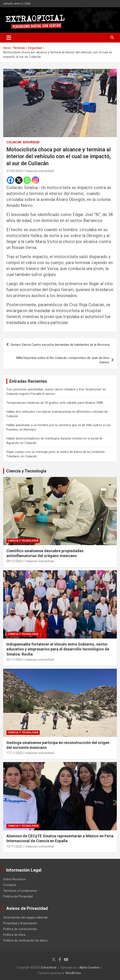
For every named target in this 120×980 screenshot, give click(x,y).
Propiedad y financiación (20, 923)
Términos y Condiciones (20, 891)
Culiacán (14, 142)
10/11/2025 (14, 846)
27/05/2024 (14, 171)
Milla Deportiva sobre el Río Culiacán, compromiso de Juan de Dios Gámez (63, 360)
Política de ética (14, 935)
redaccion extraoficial (39, 171)
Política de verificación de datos (25, 940)
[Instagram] (35, 180)
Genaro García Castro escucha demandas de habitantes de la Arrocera (60, 345)
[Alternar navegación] (9, 38)
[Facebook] (11, 180)
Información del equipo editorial (25, 917)
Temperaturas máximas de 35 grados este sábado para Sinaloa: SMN (55, 403)
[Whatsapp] (27, 180)
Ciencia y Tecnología (26, 471)
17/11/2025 (14, 753)
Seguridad (31, 142)
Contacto (10, 885)
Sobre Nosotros (14, 879)
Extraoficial (49, 967)
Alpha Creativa (89, 967)
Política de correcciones (20, 929)
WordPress (73, 973)
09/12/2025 (14, 561)
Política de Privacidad (18, 896)
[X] (19, 180)
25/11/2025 (14, 660)
